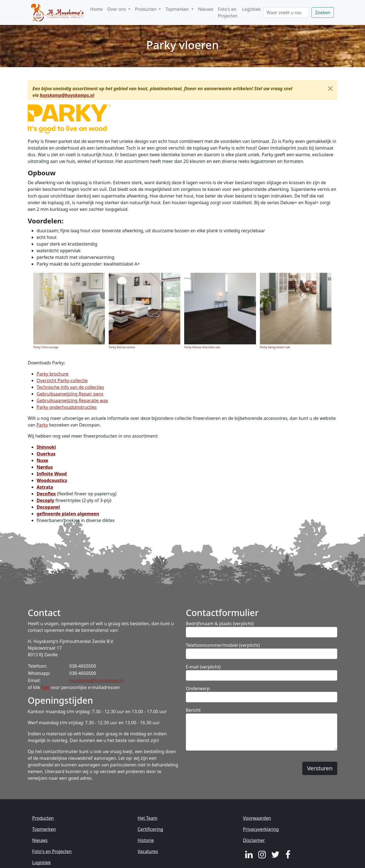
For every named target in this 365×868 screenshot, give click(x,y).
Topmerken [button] (178, 9)
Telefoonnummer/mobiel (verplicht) (223, 645)
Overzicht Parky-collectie (62, 380)
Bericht (193, 710)
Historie (146, 840)
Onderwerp (198, 688)
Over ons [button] (117, 9)
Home (97, 9)
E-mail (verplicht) (203, 667)
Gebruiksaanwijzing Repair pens (70, 394)
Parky (42, 425)
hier (45, 687)
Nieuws (206, 9)
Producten (43, 818)
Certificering (150, 829)
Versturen (320, 768)
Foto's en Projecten (228, 12)
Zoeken (323, 12)
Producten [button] (146, 9)
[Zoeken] (286, 12)
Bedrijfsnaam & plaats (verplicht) (220, 624)
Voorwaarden (257, 818)
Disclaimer (254, 840)
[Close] (330, 89)
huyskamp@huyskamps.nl (67, 95)
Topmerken (44, 829)
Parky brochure (53, 374)
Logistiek (251, 9)
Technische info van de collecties (70, 387)
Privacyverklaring (261, 829)
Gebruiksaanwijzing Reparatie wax (72, 400)
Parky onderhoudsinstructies (67, 407)
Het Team (148, 818)
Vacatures (148, 851)
